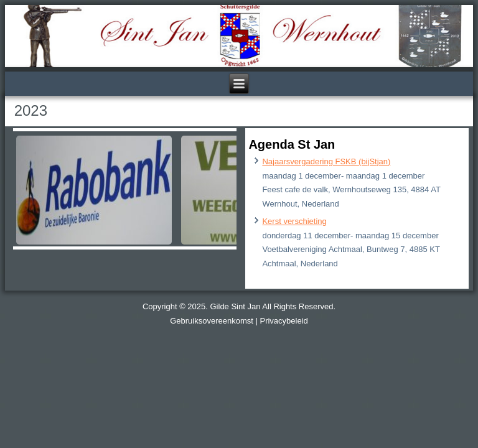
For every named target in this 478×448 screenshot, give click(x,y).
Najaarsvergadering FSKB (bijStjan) (326, 161)
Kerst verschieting (294, 221)
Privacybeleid (284, 321)
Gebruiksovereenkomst (212, 321)
